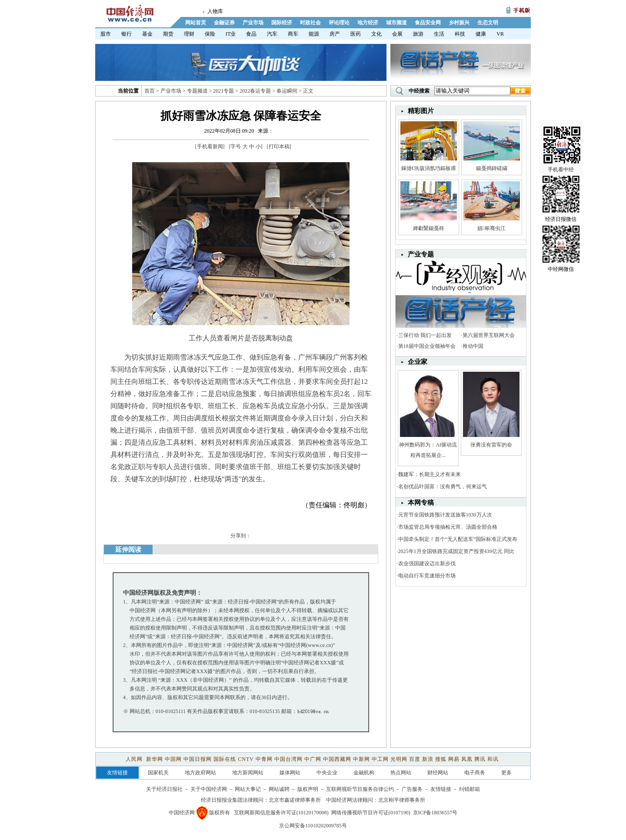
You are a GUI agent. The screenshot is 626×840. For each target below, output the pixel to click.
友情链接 (441, 789)
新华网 (155, 759)
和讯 (493, 759)
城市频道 (396, 23)
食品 (251, 34)
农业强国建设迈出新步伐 (427, 563)
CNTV (246, 759)
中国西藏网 (337, 759)
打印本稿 (279, 147)
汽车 (272, 34)
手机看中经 (562, 131)
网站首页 (196, 23)
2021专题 (223, 91)
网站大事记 (248, 789)
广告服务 (412, 789)
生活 (439, 34)
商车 (293, 34)
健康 (481, 34)
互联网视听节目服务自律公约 (360, 789)
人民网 (135, 759)
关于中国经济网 (209, 789)
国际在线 (225, 759)
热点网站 (401, 773)
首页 (150, 91)
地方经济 (368, 23)
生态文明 (488, 23)
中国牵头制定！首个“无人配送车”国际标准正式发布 (458, 539)
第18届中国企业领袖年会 (427, 346)
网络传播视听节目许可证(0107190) (371, 813)
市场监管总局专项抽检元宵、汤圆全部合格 (448, 527)
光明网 (399, 759)
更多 (506, 773)
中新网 (361, 759)
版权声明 (308, 789)
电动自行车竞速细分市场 (427, 576)
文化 (376, 34)
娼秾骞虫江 (491, 228)
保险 (210, 34)
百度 (415, 759)
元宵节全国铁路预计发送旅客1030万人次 (445, 515)
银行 (127, 34)
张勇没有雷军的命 (491, 445)
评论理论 (339, 23)
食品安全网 (428, 23)
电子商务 (475, 773)
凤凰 (467, 759)
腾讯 (480, 759)
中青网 (264, 759)
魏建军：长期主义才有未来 (430, 474)
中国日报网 (198, 759)
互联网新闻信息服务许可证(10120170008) (281, 813)
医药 (356, 34)
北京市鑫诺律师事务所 (295, 800)
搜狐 (441, 759)
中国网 (173, 759)
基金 (147, 34)
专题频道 (197, 91)
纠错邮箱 (469, 789)
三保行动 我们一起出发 (425, 335)
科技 (460, 34)
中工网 (380, 759)
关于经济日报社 (164, 789)
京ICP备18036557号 (435, 813)
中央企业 (327, 773)
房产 (335, 34)
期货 (168, 34)
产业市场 (253, 23)
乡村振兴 (459, 23)
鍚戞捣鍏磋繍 (492, 168)
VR (500, 34)
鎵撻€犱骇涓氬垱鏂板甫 (429, 168)
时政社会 (310, 23)
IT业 (231, 34)
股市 (106, 34)
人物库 (215, 11)
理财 (189, 34)
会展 (397, 34)
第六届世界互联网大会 (489, 335)
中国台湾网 (288, 759)
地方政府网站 (200, 773)
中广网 (313, 759)
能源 (314, 34)
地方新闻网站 (248, 773)
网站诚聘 (279, 789)
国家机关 (158, 773)
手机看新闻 (210, 147)
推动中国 (473, 346)
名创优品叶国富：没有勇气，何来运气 (443, 487)
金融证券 (224, 23)
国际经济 (282, 23)
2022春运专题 (255, 91)
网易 (454, 759)
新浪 (428, 759)
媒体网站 (290, 773)
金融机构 (364, 773)
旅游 (418, 34)
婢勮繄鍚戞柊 (429, 228)
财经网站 (438, 773)
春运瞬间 (287, 91)
